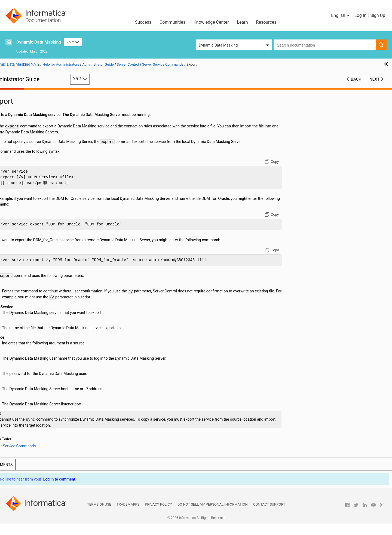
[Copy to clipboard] (301, 167)
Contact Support (269, 516)
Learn (243, 22)
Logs (13, 150)
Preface (16, 93)
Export (28, 201)
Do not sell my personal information (213, 516)
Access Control (22, 144)
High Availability (22, 156)
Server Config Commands (39, 190)
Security (16, 116)
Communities (172, 22)
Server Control (21, 161)
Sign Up (378, 15)
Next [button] (375, 79)
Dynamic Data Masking (39, 42)
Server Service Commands (40, 196)
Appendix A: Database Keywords (36, 224)
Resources (266, 22)
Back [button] (356, 79)
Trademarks (128, 516)
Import (28, 207)
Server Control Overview (38, 167)
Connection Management (30, 121)
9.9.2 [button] (73, 42)
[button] (341, 16)
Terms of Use (99, 516)
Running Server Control (37, 173)
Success (143, 22)
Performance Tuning (26, 213)
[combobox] (325, 45)
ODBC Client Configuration (31, 133)
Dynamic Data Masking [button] (218, 45)
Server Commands (33, 184)
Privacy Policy (158, 516)
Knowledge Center (211, 22)
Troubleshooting (23, 219)
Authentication (21, 110)
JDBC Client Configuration (31, 127)
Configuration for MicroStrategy (36, 139)
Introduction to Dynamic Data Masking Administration (41, 101)
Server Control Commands (40, 179)
